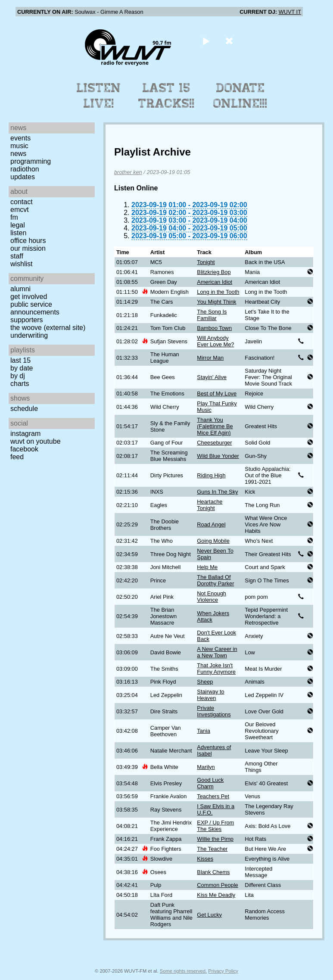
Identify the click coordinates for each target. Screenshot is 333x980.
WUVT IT (290, 12)
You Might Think (216, 302)
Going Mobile (213, 541)
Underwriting (29, 335)
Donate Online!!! (240, 96)
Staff (17, 256)
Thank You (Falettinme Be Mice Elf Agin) (215, 426)
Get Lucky (209, 915)
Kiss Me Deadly (216, 895)
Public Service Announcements (35, 308)
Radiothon (25, 169)
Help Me (207, 567)
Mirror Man (210, 358)
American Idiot (215, 282)
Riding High (211, 475)
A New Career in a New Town (217, 652)
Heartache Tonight (210, 505)
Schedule (24, 409)
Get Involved (29, 297)
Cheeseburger (214, 443)
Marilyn (206, 767)
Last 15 (20, 360)
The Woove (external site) (48, 328)
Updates (23, 177)
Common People (217, 885)
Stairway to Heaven (210, 695)
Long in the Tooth (218, 292)
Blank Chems (213, 872)
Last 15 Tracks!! (166, 96)
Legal (18, 225)
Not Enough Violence (212, 597)
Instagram (25, 434)
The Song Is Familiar (212, 315)
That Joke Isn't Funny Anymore (216, 669)
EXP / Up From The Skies (215, 826)
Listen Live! (99, 96)
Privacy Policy (223, 971)
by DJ (18, 376)
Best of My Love (217, 394)
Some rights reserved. (183, 971)
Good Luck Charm (210, 783)
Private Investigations (214, 711)
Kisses (205, 859)
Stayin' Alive (212, 377)
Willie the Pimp (215, 839)
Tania (204, 731)
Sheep (205, 682)
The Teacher (212, 849)
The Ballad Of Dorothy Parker (215, 580)
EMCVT (20, 210)
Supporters (27, 320)
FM (14, 217)
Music (19, 146)
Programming (31, 161)
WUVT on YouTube (36, 441)
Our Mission (28, 248)
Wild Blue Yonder (218, 456)
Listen (18, 233)
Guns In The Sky (217, 492)
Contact (22, 202)
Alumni (20, 289)
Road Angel (211, 524)
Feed (17, 457)
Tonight (206, 262)
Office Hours (28, 241)
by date (22, 368)
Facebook (24, 449)
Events (20, 138)
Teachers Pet (213, 796)
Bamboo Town (214, 328)
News (18, 154)
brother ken (128, 172)
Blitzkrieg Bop (214, 272)
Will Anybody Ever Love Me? (215, 341)
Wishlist (22, 264)
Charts (20, 384)
